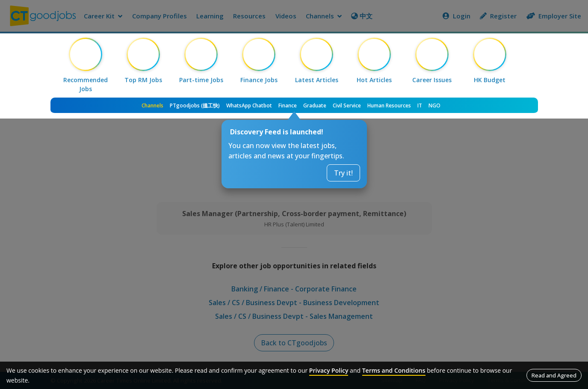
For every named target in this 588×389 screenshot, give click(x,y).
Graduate (315, 105)
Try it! (343, 173)
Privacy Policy (329, 370)
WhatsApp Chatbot (249, 105)
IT (420, 105)
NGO (434, 105)
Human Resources (389, 105)
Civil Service (347, 105)
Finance (288, 105)
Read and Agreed (554, 375)
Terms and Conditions (394, 370)
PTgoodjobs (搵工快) (195, 105)
